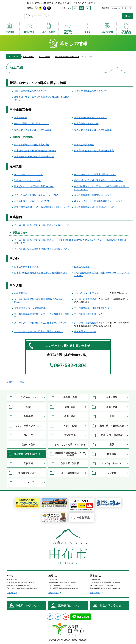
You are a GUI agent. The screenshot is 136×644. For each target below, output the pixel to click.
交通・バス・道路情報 (112, 435)
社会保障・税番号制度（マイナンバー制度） (70, 454)
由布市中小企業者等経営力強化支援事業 (94, 151)
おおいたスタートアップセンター (91, 293)
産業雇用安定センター (85, 331)
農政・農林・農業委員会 (112, 426)
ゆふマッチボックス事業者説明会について (95, 174)
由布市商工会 (21, 293)
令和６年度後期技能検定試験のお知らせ (94, 195)
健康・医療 (70, 407)
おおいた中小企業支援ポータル (90, 323)
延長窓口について (69, 606)
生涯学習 (28, 416)
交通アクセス (12, 593)
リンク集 (112, 473)
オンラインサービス (112, 463)
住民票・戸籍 (70, 397)
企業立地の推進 (82, 267)
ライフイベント (28, 397)
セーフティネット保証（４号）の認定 (33, 130)
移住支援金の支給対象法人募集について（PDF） (99, 180)
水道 (112, 416)
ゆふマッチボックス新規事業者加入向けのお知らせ (100, 201)
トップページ (28, 57)
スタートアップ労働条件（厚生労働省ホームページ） (41, 323)
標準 (81, 8)
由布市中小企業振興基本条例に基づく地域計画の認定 (41, 273)
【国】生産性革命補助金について (91, 91)
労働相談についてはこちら (27, 180)
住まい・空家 (28, 445)
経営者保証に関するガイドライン (91, 118)
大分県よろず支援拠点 (85, 299)
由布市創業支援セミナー (86, 123)
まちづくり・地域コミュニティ (70, 445)
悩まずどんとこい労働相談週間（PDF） (34, 186)
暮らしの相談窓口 (70, 473)
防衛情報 (28, 463)
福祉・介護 (112, 407)
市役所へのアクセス (27, 606)
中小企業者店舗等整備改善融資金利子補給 (35, 151)
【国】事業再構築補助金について (31, 91)
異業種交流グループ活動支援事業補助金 (34, 157)
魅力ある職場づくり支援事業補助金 (32, 145)
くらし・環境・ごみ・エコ (28, 426)
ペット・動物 (70, 426)
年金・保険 (112, 397)
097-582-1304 (70, 365)
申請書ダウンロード (28, 473)
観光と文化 (70, 435)
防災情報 (112, 454)
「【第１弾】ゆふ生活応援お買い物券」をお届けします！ (43, 225)
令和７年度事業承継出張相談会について (94, 207)
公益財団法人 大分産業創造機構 (30, 308)
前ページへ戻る (16, 382)
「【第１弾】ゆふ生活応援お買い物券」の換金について (42, 249)
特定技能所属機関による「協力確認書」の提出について (42, 207)
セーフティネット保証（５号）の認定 (93, 130)
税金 (28, 407)
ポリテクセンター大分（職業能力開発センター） (38, 331)
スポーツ (28, 435)
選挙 (112, 445)
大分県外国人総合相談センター (90, 314)
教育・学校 (70, 416)
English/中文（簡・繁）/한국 (122, 8)
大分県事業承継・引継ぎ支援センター (93, 308)
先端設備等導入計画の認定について (32, 123)
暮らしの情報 (44, 57)
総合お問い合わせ (111, 606)
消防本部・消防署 (70, 463)
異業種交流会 (21, 118)
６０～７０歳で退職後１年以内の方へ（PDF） (37, 195)
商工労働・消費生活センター (67, 57)
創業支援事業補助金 (84, 145)
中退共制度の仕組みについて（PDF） (33, 201)
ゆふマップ (28, 482)
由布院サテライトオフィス (27, 267)
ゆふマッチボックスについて (28, 174)
